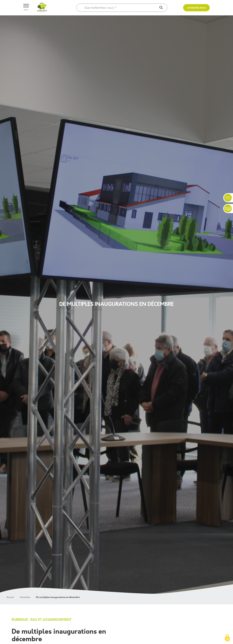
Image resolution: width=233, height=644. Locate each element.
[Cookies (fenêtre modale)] (227, 638)
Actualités (25, 597)
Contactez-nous (196, 8)
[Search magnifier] (161, 8)
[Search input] (121, 8)
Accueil (10, 597)
